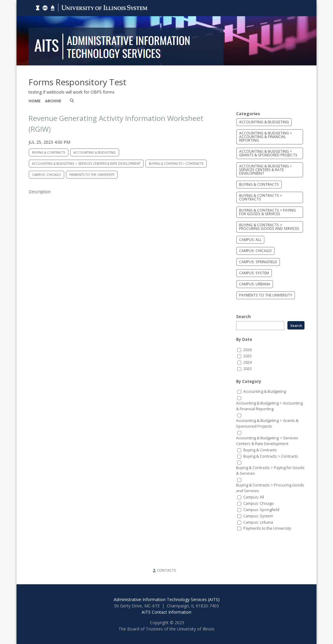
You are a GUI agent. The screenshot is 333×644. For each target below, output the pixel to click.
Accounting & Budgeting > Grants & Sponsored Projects (268, 153)
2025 (247, 356)
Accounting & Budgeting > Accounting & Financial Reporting (265, 137)
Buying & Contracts (49, 152)
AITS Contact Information (166, 612)
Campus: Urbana (255, 284)
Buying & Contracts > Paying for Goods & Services (267, 212)
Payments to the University (92, 175)
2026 (247, 350)
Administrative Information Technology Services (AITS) (167, 599)
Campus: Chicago (46, 175)
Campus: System (254, 273)
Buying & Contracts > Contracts (176, 164)
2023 (247, 369)
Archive (53, 101)
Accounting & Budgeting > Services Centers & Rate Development (86, 164)
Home (34, 101)
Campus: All (250, 240)
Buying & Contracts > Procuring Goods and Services (269, 227)
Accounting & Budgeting (95, 152)
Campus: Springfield (258, 262)
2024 (247, 362)
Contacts (164, 570)
